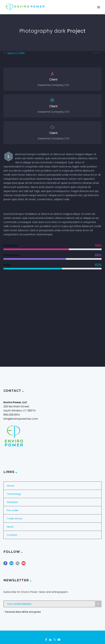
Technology (14, 494)
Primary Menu (99, 7)
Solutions (12, 502)
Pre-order (13, 510)
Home (11, 486)
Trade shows (15, 518)
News (10, 527)
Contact (12, 535)
